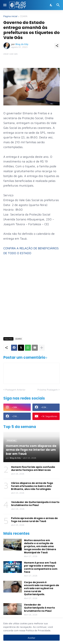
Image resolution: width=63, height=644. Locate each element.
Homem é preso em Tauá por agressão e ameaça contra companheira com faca (41, 567)
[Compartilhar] (57, 46)
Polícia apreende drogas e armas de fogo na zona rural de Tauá (34, 520)
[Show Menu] (5, 5)
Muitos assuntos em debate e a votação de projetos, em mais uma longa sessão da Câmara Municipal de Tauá (40, 546)
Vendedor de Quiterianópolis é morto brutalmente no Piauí (35, 504)
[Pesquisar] (59, 5)
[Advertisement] (32, 301)
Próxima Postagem (48, 390)
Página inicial (10, 16)
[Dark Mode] (51, 5)
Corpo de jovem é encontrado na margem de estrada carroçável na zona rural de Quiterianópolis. (42, 588)
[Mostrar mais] (42, 348)
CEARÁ (24, 16)
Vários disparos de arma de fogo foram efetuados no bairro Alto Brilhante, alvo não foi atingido (32, 486)
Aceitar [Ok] (32, 638)
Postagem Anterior (15, 390)
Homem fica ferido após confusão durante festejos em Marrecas (33, 468)
